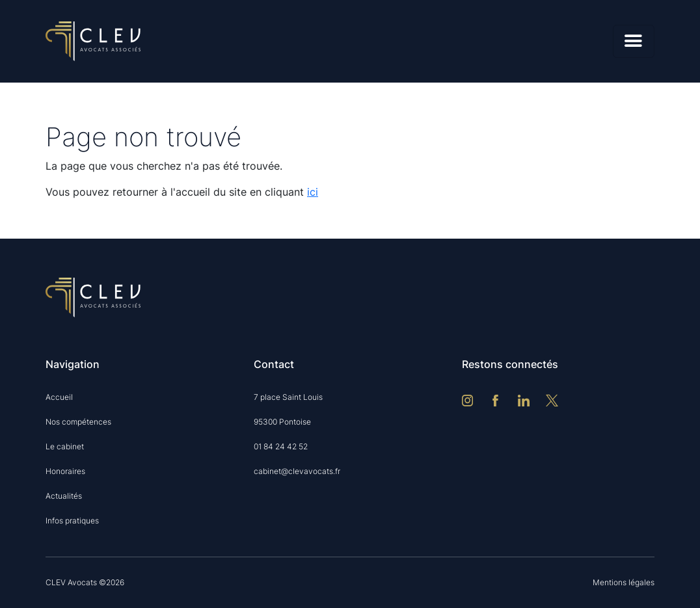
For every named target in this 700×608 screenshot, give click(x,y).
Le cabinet (65, 446)
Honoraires (65, 471)
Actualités (64, 496)
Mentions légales (624, 582)
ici (313, 192)
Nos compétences (78, 422)
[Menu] (634, 41)
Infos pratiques (72, 521)
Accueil (59, 397)
